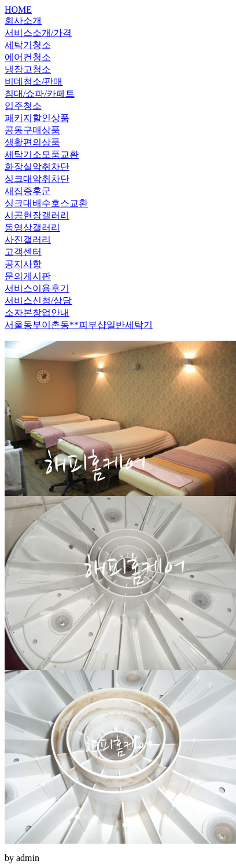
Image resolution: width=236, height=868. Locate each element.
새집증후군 (28, 191)
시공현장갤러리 (37, 215)
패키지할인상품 (37, 118)
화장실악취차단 (37, 167)
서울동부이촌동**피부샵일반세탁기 (79, 325)
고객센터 (23, 252)
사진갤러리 (28, 240)
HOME (18, 10)
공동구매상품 (32, 130)
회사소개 (23, 21)
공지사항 (23, 264)
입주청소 (23, 106)
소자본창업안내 (37, 313)
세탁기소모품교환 (42, 154)
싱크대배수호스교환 (46, 203)
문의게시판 (28, 276)
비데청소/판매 (34, 81)
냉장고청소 (28, 69)
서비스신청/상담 (38, 300)
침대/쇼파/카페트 (40, 94)
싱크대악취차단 (37, 179)
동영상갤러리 (32, 227)
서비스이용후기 (37, 288)
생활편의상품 (32, 142)
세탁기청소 (28, 45)
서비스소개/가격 (38, 33)
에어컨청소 (28, 57)
